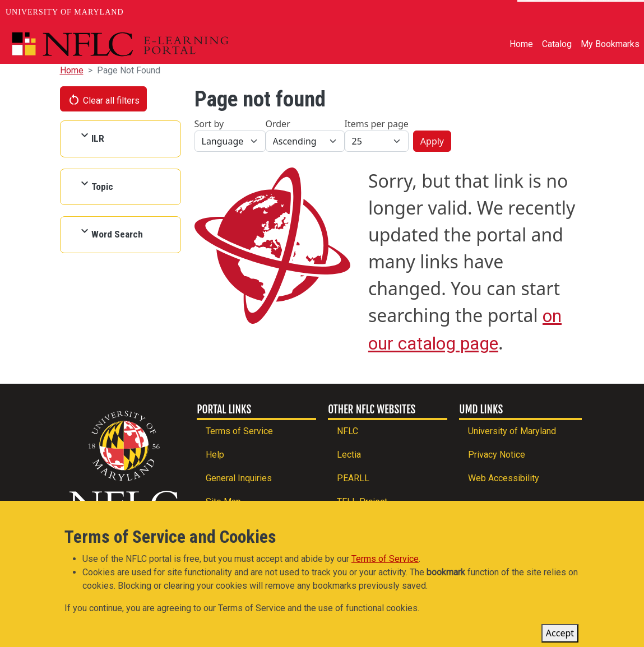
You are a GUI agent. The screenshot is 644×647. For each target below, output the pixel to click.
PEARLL (353, 478)
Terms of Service (239, 431)
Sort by (209, 124)
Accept (560, 634)
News (543, 12)
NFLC (348, 431)
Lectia (349, 455)
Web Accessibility (504, 478)
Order (278, 124)
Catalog (557, 44)
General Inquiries (239, 478)
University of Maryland (65, 12)
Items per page (377, 124)
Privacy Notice (497, 455)
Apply (432, 141)
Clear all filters (104, 100)
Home (521, 44)
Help (215, 455)
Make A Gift (606, 12)
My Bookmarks (610, 44)
